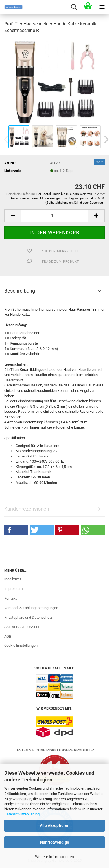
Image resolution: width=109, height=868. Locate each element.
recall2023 (13, 579)
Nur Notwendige (55, 842)
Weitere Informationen (54, 857)
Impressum (13, 589)
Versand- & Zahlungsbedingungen (31, 608)
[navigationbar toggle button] (102, 7)
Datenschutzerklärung (22, 814)
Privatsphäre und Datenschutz (28, 617)
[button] (13, 216)
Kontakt (10, 598)
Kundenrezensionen (27, 509)
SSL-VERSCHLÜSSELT (22, 627)
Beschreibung (20, 291)
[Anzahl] (54, 216)
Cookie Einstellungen (21, 645)
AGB (8, 636)
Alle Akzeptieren (55, 826)
